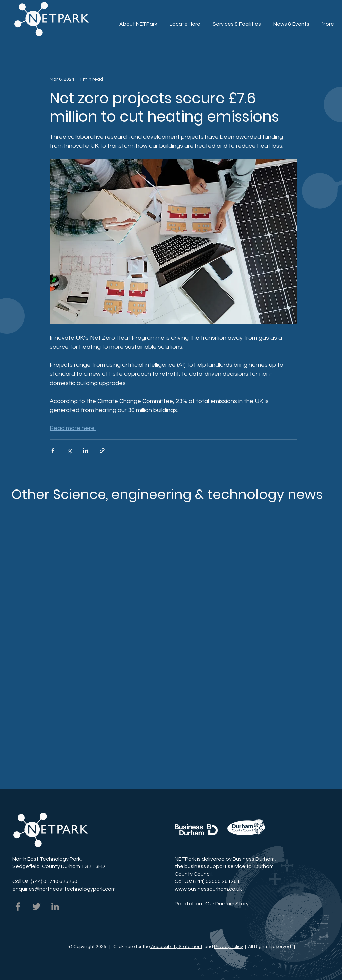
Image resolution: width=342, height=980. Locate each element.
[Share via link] (102, 451)
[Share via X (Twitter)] (69, 451)
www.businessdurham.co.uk (208, 889)
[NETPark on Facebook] (18, 907)
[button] (237, 21)
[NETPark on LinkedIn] (55, 907)
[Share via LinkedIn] (86, 451)
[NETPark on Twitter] (37, 907)
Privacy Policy (229, 947)
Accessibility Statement (176, 947)
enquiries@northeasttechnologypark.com (64, 889)
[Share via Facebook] (53, 451)
